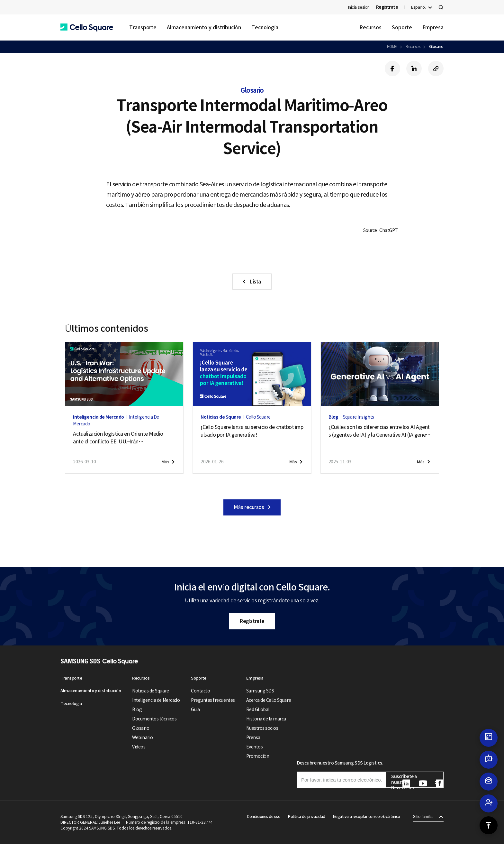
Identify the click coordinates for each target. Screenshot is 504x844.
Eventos (255, 747)
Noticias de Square (150, 691)
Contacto (200, 691)
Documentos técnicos (154, 719)
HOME (392, 46)
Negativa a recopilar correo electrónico (367, 816)
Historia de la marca (266, 719)
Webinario (143, 737)
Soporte (402, 27)
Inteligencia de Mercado (156, 700)
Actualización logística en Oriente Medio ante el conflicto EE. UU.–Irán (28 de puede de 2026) (118, 438)
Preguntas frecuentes (213, 700)
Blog (137, 710)
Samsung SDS (260, 691)
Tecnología (265, 27)
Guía (195, 710)
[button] (87, 28)
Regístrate (252, 621)
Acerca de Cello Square (269, 700)
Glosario (436, 46)
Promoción (258, 756)
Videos (139, 747)
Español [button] (418, 7)
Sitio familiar (423, 817)
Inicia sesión (359, 7)
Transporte (143, 27)
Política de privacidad (306, 816)
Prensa (253, 737)
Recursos (370, 27)
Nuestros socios (262, 728)
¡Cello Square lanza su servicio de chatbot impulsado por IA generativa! (252, 431)
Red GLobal (258, 710)
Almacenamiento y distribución (204, 27)
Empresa (433, 27)
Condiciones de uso (264, 816)
